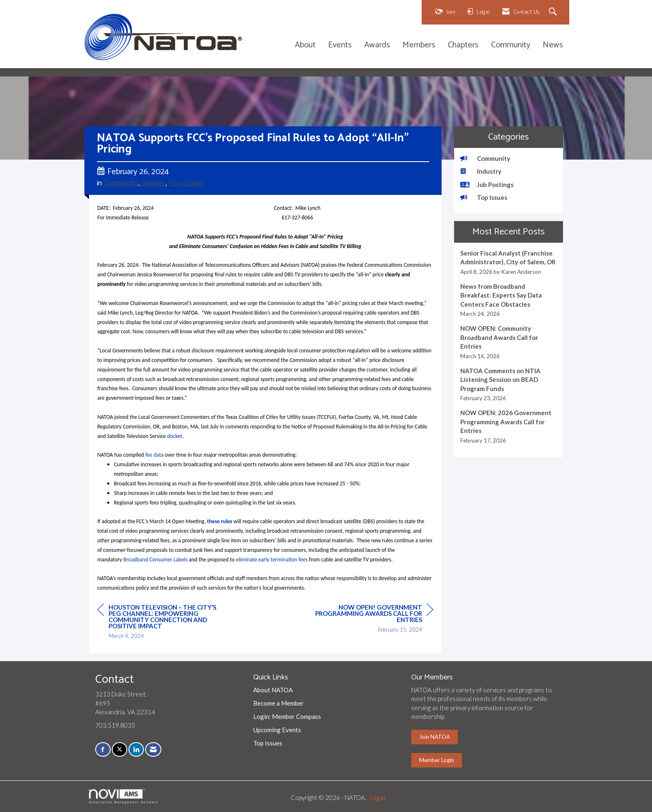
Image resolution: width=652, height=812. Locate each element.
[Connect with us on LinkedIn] (136, 749)
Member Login (437, 760)
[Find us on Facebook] (103, 749)
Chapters (463, 46)
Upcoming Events (277, 730)
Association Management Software (124, 797)
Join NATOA (435, 737)
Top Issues (185, 183)
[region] (371, 620)
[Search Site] (554, 12)
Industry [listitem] (481, 171)
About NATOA (273, 690)
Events (340, 46)
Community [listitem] (485, 158)
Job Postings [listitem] (487, 185)
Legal (377, 797)
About (305, 46)
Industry (153, 183)
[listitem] (509, 262)
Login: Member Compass (287, 716)
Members (419, 46)
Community (511, 46)
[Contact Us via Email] (153, 749)
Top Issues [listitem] (484, 197)
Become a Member (279, 703)
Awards (377, 46)
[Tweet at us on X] (120, 749)
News (553, 46)
